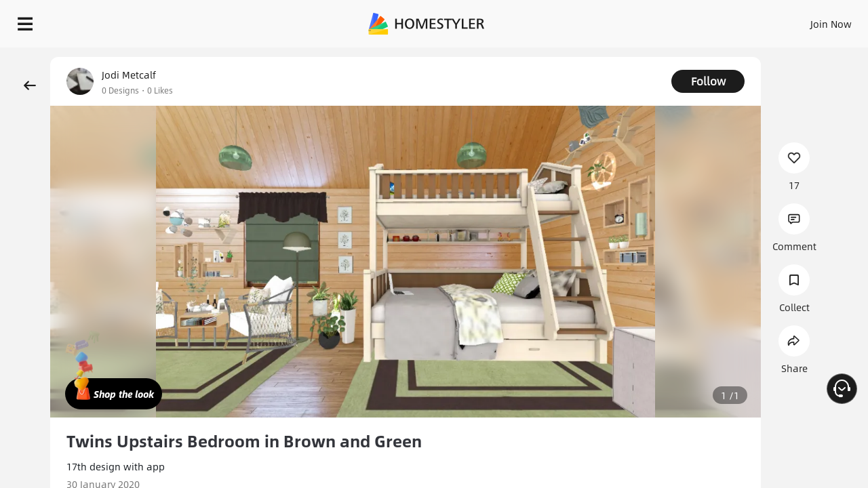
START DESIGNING (801, 20)
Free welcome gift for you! (586, 57)
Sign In (617, 20)
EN (715, 20)
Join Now (668, 20)
